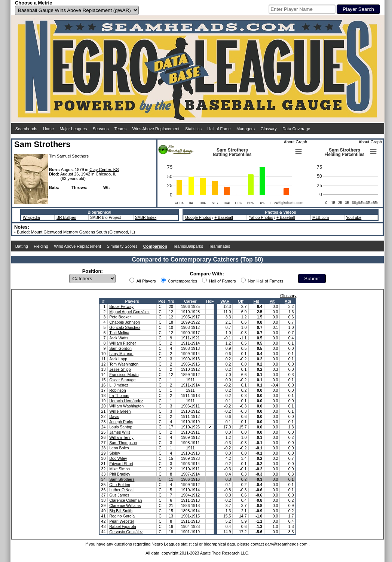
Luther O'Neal (121, 490)
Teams (120, 129)
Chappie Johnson (125, 322)
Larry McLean (121, 354)
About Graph (295, 142)
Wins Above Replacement (156, 129)
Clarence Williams (125, 506)
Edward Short (121, 464)
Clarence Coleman (125, 500)
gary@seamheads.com (286, 544)
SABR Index (146, 217)
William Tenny (121, 437)
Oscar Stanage (122, 380)
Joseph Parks (121, 422)
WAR (225, 301)
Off (241, 301)
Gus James (119, 495)
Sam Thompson (123, 443)
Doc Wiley (118, 458)
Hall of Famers (223, 281)
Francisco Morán (124, 375)
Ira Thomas (119, 395)
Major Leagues (73, 129)
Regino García (122, 516)
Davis (114, 416)
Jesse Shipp (120, 369)
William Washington (126, 406)
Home (48, 129)
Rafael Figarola (122, 526)
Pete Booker (120, 317)
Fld (257, 301)
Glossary (268, 129)
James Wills (120, 432)
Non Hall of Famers (266, 281)
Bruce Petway (121, 306)
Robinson (117, 390)
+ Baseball (223, 217)
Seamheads (26, 129)
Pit (272, 301)
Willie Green (120, 411)
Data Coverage (296, 129)
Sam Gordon (120, 348)
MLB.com (321, 217)
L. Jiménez (119, 385)
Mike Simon (120, 469)
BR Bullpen (66, 217)
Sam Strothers (122, 479)
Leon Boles (119, 448)
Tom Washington (124, 364)
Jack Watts (119, 338)
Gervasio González (126, 532)
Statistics (193, 129)
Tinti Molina (119, 333)
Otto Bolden (120, 485)
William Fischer (122, 343)
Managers (246, 129)
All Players (146, 281)
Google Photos (198, 217)
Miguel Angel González (129, 312)
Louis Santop (121, 427)
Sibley (115, 453)
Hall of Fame (219, 129)
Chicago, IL (106, 174)
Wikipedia (31, 217)
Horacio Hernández (126, 401)
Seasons (101, 129)
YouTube (354, 217)
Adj (288, 301)
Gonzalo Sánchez (125, 327)
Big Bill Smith (121, 511)
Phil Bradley (120, 474)
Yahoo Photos (261, 217)
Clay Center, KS (104, 169)
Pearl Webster (122, 521)
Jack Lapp (118, 359)
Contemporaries (183, 281)
